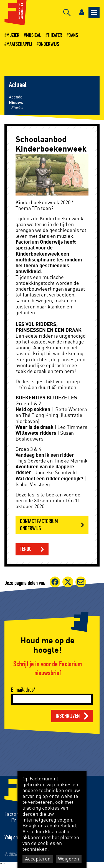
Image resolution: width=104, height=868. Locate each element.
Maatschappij (19, 44)
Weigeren (69, 859)
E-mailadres (22, 690)
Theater (55, 35)
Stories (17, 108)
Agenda (16, 97)
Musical (33, 35)
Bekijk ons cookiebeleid (49, 826)
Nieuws (16, 103)
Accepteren (38, 859)
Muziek (13, 35)
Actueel (18, 85)
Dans (73, 35)
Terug (26, 549)
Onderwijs (49, 44)
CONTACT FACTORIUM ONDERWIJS (39, 525)
